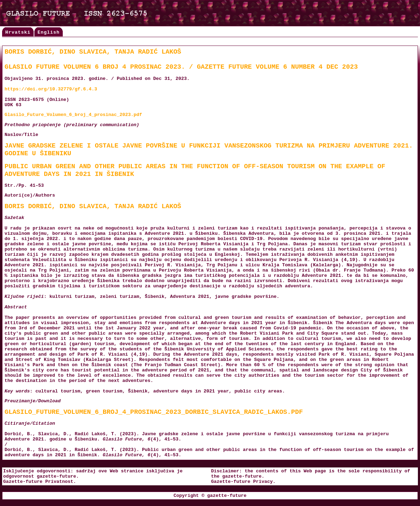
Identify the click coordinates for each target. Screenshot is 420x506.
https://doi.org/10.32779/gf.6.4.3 (51, 89)
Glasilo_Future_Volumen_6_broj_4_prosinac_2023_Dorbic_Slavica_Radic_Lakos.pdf (154, 412)
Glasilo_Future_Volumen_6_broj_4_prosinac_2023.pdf (73, 115)
